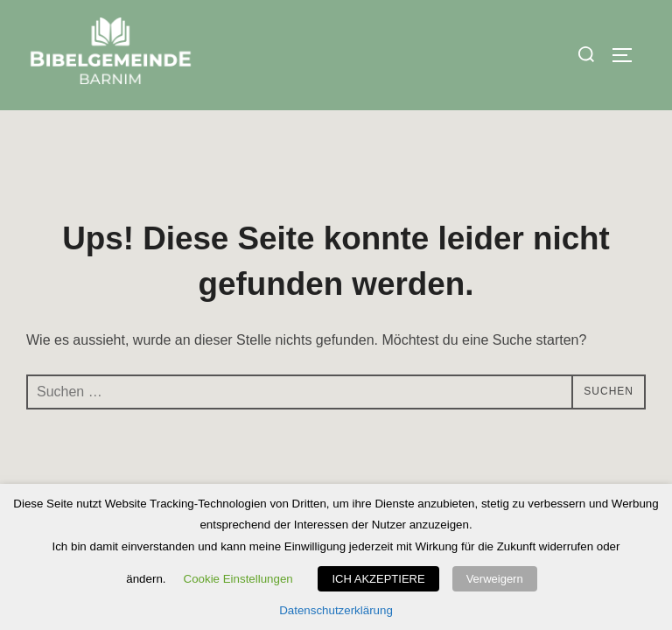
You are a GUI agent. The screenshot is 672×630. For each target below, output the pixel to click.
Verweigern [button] (495, 579)
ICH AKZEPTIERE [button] (378, 579)
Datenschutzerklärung (336, 610)
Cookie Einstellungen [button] (238, 579)
